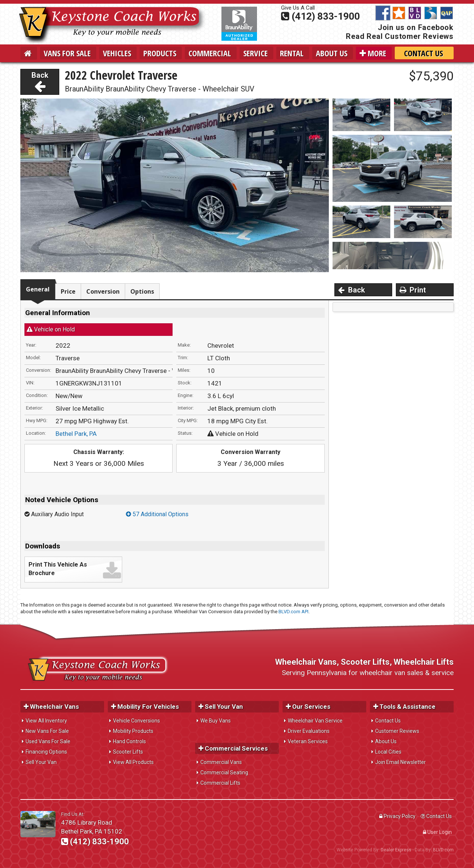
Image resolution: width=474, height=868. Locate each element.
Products (160, 53)
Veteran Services (308, 741)
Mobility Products (133, 731)
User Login (437, 832)
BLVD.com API (293, 612)
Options (142, 291)
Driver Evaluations (309, 731)
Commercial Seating (224, 772)
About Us (332, 53)
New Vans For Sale (47, 731)
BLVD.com (443, 850)
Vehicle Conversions (136, 721)
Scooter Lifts (128, 752)
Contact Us (423, 53)
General (38, 289)
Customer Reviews (397, 731)
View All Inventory (46, 721)
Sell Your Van (41, 762)
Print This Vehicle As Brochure (58, 569)
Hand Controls (129, 741)
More (373, 53)
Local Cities (388, 752)
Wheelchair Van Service (315, 721)
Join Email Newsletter (400, 762)
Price (68, 291)
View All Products (133, 762)
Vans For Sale (67, 53)
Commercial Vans (221, 762)
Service (256, 53)
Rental (292, 53)
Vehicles (117, 53)
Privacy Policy (397, 816)
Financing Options (46, 752)
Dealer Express (396, 850)
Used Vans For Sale (48, 741)
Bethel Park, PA (76, 434)
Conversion (103, 291)
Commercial (210, 53)
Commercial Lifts (220, 783)
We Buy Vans (216, 721)
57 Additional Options (157, 514)
